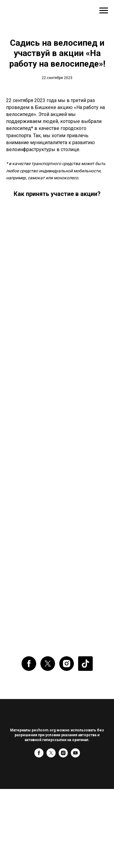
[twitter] (48, 664)
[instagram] (67, 664)
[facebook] (29, 664)
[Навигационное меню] (104, 11)
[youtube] (75, 756)
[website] (85, 664)
